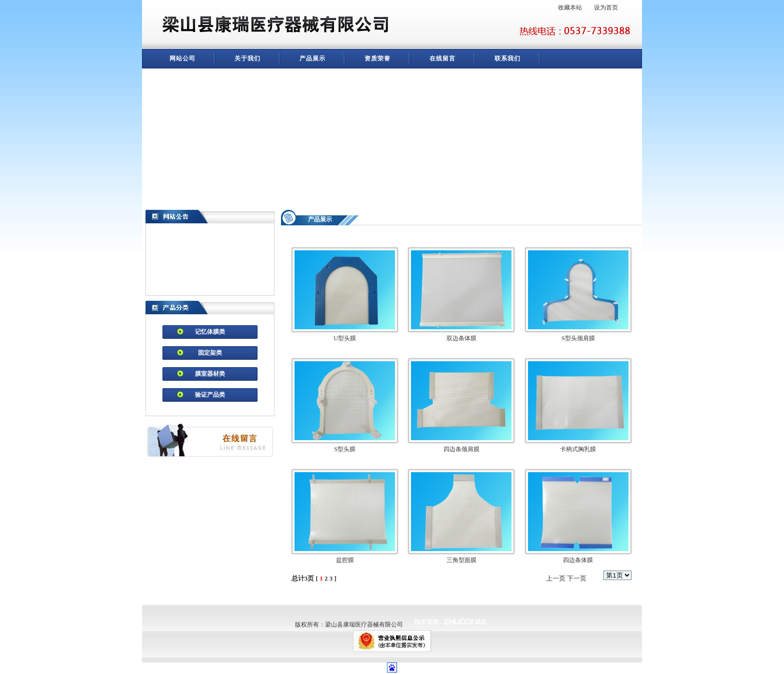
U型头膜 (345, 338)
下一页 (577, 578)
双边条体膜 (461, 338)
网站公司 (182, 58)
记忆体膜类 (210, 332)
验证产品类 (210, 395)
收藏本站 (570, 7)
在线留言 (442, 58)
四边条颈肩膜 (461, 449)
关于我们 (247, 58)
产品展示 (312, 58)
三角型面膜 (461, 560)
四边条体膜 (578, 560)
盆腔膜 (345, 560)
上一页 (556, 578)
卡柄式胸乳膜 (578, 449)
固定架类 (210, 353)
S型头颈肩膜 (578, 338)
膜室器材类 (210, 374)
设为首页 (606, 7)
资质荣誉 (377, 58)
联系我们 (507, 58)
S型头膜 (345, 449)
